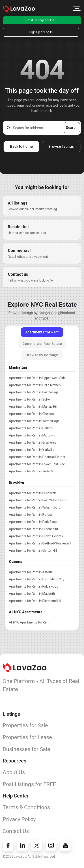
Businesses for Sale (26, 749)
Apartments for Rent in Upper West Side (37, 378)
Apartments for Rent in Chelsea (31, 414)
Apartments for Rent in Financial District (37, 457)
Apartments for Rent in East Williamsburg (38, 500)
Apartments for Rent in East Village (34, 392)
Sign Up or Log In (41, 32)
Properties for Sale (25, 725)
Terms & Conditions (26, 807)
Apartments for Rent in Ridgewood (34, 586)
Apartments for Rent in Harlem (31, 428)
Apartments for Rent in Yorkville (32, 450)
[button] (77, 8)
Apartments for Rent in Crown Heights (36, 536)
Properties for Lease (27, 737)
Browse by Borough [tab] (42, 355)
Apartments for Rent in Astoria (31, 572)
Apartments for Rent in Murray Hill (33, 407)
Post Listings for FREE (42, 20)
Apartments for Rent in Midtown (32, 435)
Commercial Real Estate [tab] (42, 344)
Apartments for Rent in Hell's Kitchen (35, 385)
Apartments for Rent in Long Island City (37, 579)
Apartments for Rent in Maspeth (32, 594)
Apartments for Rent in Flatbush (32, 515)
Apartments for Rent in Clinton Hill (33, 551)
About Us (14, 772)
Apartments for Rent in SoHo (29, 399)
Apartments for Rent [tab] (42, 332)
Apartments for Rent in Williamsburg (35, 507)
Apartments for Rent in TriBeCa (31, 471)
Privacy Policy (19, 819)
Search (72, 128)
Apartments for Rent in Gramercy (33, 443)
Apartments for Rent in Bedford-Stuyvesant (40, 543)
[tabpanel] (42, 494)
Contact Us (16, 831)
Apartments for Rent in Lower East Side (37, 464)
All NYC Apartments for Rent (29, 622)
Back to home (21, 147)
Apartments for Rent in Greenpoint (33, 529)
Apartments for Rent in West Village (34, 421)
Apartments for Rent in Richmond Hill (35, 601)
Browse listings (61, 147)
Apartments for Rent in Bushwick (32, 493)
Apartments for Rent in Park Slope (33, 522)
